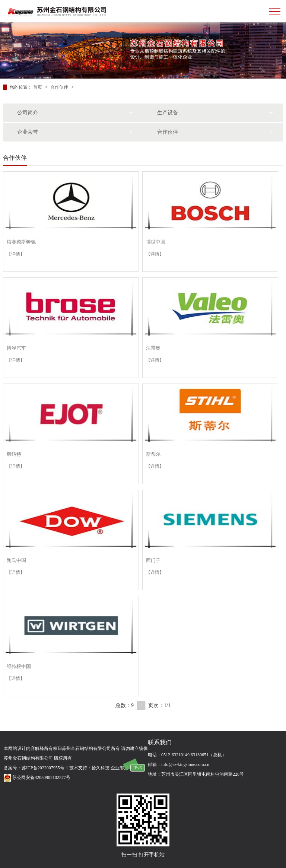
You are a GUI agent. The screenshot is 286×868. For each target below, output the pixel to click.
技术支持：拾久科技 (89, 768)
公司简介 (28, 113)
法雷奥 (153, 348)
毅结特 (14, 454)
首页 (38, 87)
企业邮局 (120, 768)
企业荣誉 (28, 132)
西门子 (153, 560)
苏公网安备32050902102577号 (37, 778)
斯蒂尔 (153, 454)
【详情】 (16, 254)
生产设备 (168, 113)
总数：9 (125, 705)
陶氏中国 (16, 560)
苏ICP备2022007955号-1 (45, 768)
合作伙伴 (60, 87)
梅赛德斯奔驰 (21, 242)
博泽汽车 (16, 348)
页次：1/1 (159, 705)
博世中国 (156, 242)
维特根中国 (19, 666)
